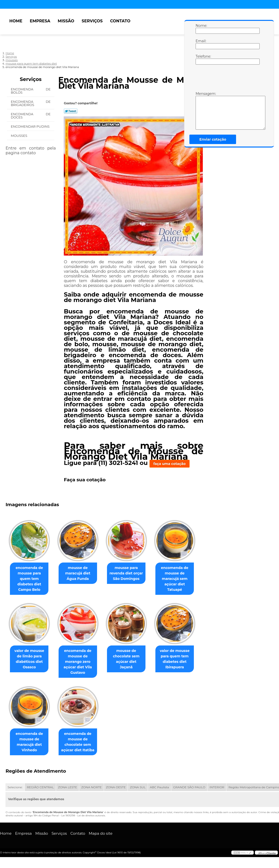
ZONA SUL (138, 791)
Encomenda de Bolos (31, 91)
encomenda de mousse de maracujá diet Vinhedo (30, 745)
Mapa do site (101, 837)
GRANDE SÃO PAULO (189, 791)
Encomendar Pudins (31, 126)
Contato (120, 21)
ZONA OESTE (116, 791)
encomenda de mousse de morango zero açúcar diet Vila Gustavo (81, 664)
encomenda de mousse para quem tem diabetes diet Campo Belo (30, 577)
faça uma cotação (170, 464)
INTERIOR (217, 791)
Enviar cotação (213, 139)
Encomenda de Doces (31, 116)
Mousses (19, 136)
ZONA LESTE (68, 791)
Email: (201, 44)
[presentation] (227, 79)
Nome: (201, 29)
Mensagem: (201, 111)
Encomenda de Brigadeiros (31, 103)
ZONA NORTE (91, 791)
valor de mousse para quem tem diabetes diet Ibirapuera (182, 661)
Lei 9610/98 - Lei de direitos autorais (83, 819)
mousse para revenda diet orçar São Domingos (131, 574)
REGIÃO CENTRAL (40, 791)
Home (16, 21)
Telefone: (201, 59)
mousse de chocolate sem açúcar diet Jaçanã (131, 658)
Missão (66, 21)
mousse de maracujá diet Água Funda (81, 574)
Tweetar (71, 111)
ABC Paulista (159, 791)
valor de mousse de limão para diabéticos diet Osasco (30, 661)
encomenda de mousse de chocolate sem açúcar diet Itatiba (81, 745)
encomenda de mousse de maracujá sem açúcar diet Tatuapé (182, 580)
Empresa (40, 21)
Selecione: (15, 791)
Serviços (92, 21)
